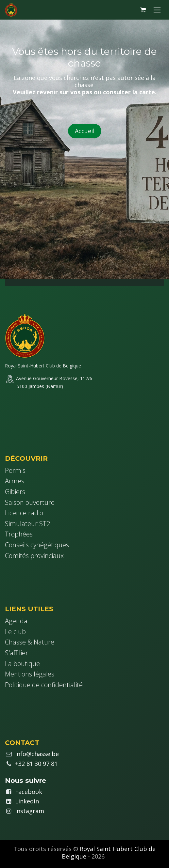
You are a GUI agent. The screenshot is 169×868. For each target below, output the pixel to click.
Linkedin (27, 801)
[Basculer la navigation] (157, 10)
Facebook (29, 792)
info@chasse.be (37, 754)
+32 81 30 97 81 (36, 764)
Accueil (85, 131)
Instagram (30, 811)
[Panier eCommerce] (143, 10)
